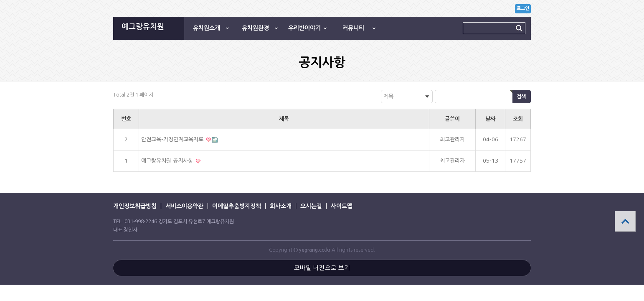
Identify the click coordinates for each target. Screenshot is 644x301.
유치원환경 (255, 28)
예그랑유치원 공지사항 (168, 161)
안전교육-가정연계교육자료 (173, 139)
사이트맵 (342, 206)
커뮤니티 (353, 28)
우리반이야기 (304, 28)
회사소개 (281, 206)
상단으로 (625, 221)
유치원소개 (207, 28)
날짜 (490, 119)
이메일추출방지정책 (237, 206)
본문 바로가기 (0, 0)
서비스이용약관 (184, 206)
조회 (518, 119)
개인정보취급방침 (135, 206)
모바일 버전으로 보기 (322, 268)
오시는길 (311, 206)
